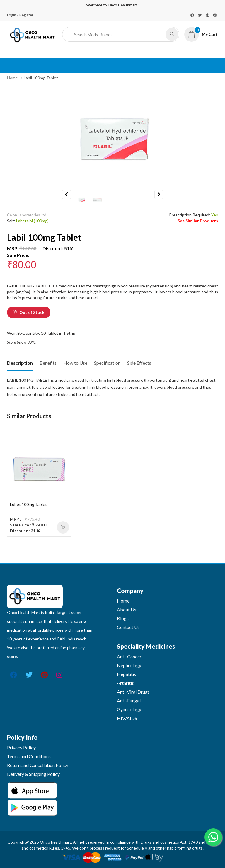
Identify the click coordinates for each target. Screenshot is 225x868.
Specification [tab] (107, 363)
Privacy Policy (21, 747)
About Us (127, 609)
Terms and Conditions (29, 756)
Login (12, 15)
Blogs (123, 618)
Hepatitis (126, 674)
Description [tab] (20, 363)
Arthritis (125, 683)
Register (26, 15)
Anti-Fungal (129, 700)
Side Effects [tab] (139, 363)
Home (12, 78)
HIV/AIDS (127, 718)
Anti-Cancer (129, 656)
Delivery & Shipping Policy (33, 774)
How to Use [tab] (75, 363)
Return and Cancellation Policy (38, 765)
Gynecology (129, 709)
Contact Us (128, 627)
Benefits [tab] (48, 363)
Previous (67, 194)
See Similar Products (198, 221)
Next (159, 194)
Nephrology (129, 665)
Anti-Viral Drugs (133, 692)
